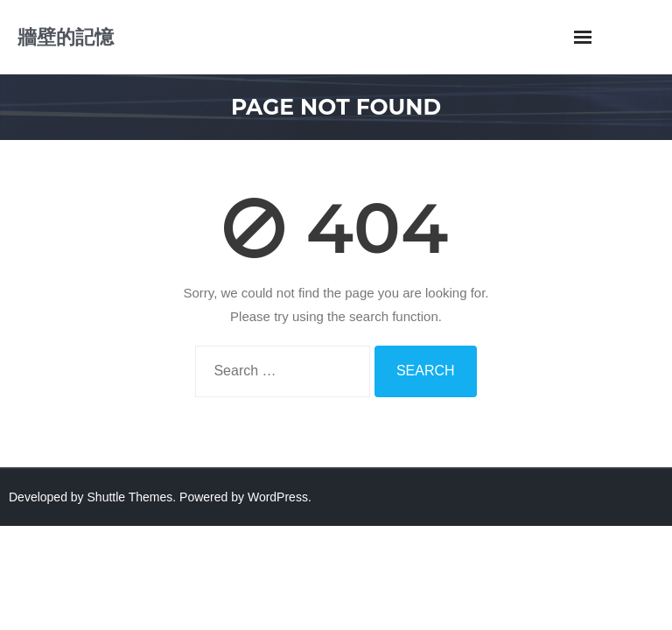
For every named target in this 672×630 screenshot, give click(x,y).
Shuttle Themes (130, 497)
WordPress (278, 497)
